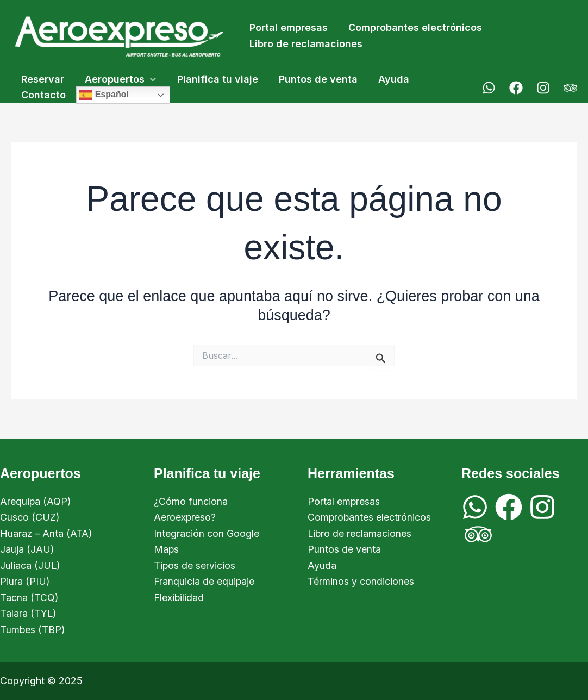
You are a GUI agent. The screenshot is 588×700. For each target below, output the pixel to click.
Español (103, 95)
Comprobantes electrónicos (414, 27)
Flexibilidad (179, 597)
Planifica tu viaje (214, 79)
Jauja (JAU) (27, 549)
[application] (149, 80)
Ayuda (388, 79)
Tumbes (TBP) (33, 630)
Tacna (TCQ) (29, 597)
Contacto (43, 95)
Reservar (42, 79)
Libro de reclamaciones (305, 44)
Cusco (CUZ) (30, 517)
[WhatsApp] (489, 88)
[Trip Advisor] (570, 88)
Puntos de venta (314, 79)
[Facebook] (516, 88)
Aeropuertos (119, 80)
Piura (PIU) (25, 581)
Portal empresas (288, 27)
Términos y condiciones (361, 581)
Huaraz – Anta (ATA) (46, 533)
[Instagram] (543, 88)
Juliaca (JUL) (30, 565)
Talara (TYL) (29, 613)
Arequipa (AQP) (36, 500)
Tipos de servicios (195, 565)
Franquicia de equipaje (204, 581)
